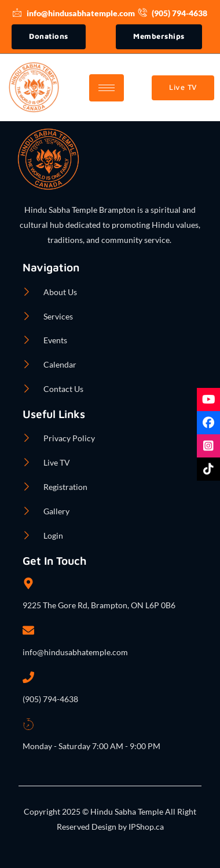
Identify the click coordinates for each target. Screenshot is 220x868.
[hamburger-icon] (107, 88)
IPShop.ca (145, 827)
